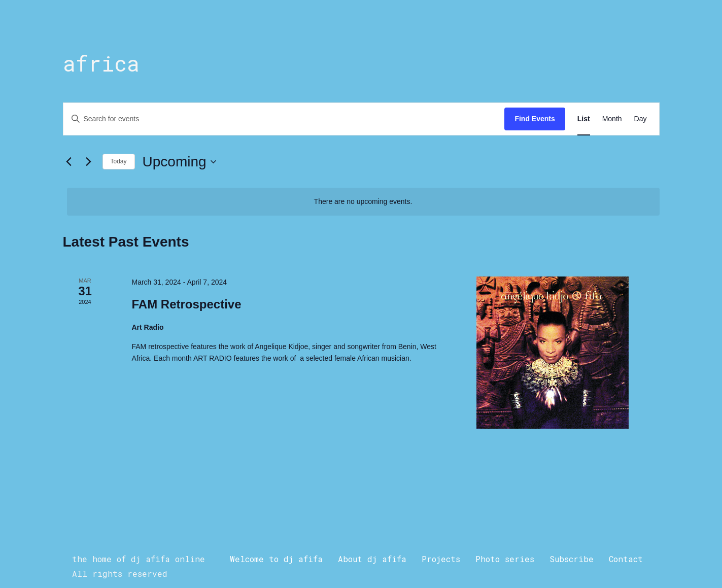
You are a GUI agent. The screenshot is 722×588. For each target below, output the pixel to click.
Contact (626, 559)
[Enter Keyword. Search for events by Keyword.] (284, 119)
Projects (441, 559)
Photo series (505, 559)
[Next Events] (89, 162)
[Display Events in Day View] (641, 119)
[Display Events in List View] (584, 119)
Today (119, 161)
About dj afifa (372, 559)
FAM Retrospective (186, 304)
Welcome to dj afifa (276, 559)
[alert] (363, 202)
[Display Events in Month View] (612, 119)
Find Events (535, 119)
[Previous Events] (69, 162)
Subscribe (572, 559)
